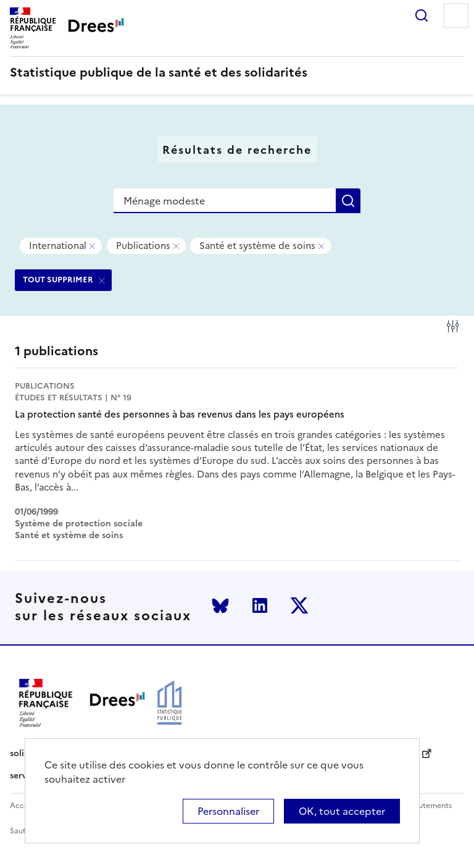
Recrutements (427, 806)
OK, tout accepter (342, 811)
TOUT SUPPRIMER (58, 280)
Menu (456, 15)
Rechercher (422, 15)
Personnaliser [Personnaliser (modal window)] (228, 811)
